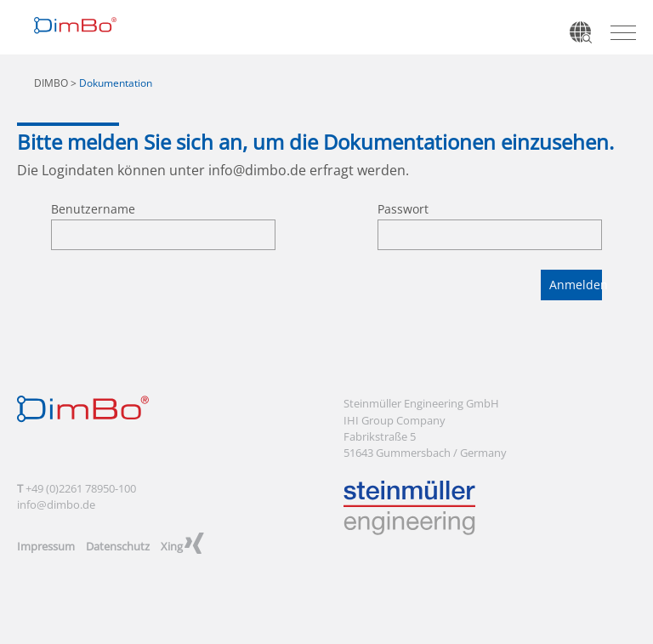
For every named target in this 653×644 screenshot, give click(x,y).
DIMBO (51, 83)
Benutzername (93, 209)
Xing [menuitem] (172, 546)
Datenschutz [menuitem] (118, 546)
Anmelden (576, 285)
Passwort (403, 209)
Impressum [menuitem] (46, 546)
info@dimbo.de (257, 170)
